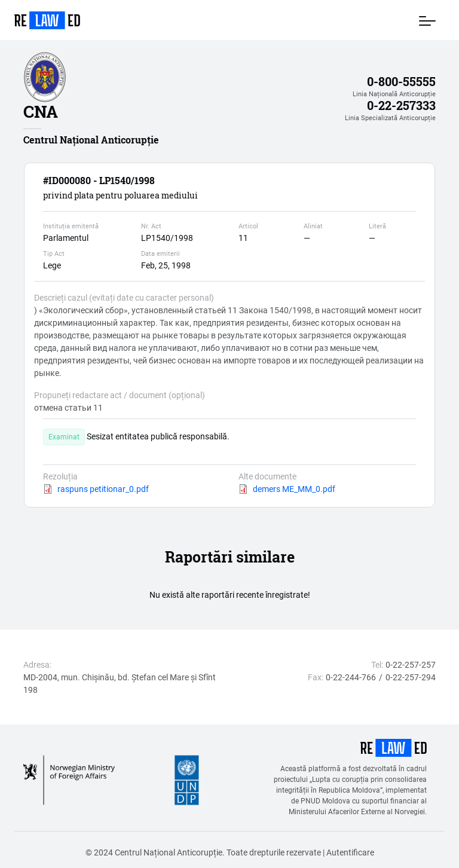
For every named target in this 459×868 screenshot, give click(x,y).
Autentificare (350, 852)
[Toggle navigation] (427, 20)
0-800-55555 (401, 82)
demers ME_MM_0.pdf (294, 489)
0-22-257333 (401, 106)
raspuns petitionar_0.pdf (103, 489)
